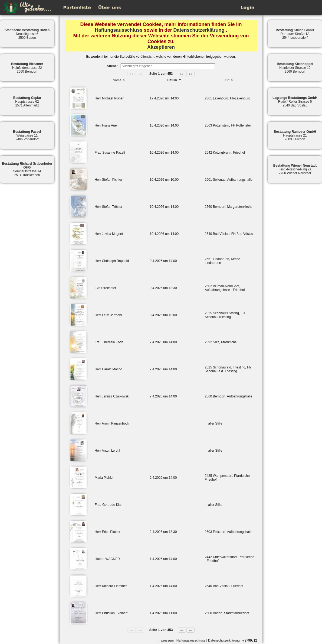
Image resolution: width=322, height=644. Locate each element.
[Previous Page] (140, 74)
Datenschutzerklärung (199, 30)
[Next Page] (182, 74)
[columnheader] (119, 81)
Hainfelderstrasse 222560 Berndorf (27, 68)
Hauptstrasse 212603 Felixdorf (295, 135)
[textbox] (168, 66)
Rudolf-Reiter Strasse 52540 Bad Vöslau (295, 102)
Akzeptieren (161, 47)
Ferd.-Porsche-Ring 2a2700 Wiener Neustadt (295, 169)
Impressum (166, 640)
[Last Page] (190, 74)
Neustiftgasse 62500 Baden (27, 34)
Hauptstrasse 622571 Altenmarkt (27, 102)
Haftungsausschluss (119, 30)
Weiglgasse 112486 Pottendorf (27, 135)
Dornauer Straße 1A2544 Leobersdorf (295, 34)
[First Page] (132, 74)
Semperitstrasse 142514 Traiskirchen (27, 169)
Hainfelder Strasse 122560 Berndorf (295, 68)
